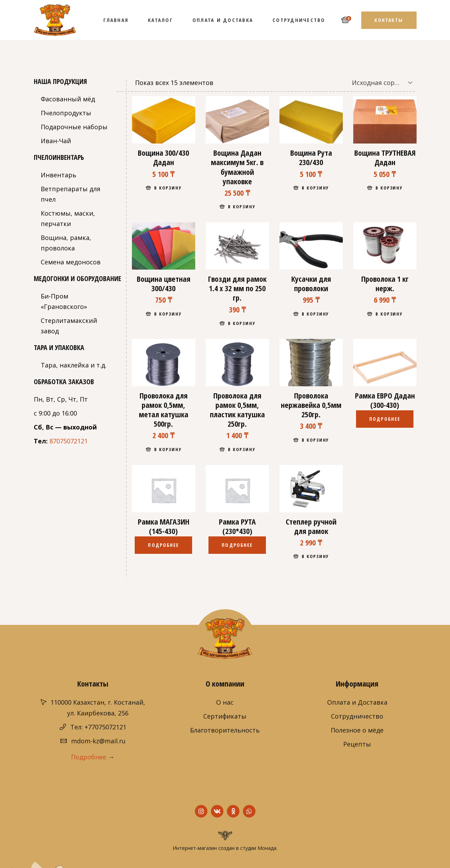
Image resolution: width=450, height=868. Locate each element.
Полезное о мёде (357, 730)
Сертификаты (225, 716)
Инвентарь (58, 175)
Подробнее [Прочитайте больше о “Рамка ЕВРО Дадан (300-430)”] (385, 419)
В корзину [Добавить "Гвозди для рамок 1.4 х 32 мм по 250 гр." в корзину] (242, 323)
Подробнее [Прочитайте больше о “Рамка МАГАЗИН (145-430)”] (163, 545)
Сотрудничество (357, 716)
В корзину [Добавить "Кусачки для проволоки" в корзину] (315, 314)
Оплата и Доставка (357, 702)
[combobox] (377, 83)
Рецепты (357, 744)
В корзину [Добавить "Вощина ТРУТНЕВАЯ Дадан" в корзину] (389, 188)
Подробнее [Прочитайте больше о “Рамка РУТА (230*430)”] (237, 545)
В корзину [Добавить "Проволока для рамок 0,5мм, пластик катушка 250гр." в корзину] (242, 449)
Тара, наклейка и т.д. (74, 365)
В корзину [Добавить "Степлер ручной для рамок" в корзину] (315, 556)
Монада (267, 848)
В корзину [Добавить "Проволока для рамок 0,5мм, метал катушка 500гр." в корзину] (168, 449)
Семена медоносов (71, 262)
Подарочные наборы (74, 127)
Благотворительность (225, 730)
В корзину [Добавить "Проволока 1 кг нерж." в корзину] (389, 314)
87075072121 (69, 441)
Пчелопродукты (66, 113)
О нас (225, 702)
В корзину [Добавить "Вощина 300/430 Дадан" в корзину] (168, 188)
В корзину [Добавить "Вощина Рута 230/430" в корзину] (315, 188)
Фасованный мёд (68, 99)
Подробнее (89, 757)
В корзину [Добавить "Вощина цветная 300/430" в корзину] (168, 314)
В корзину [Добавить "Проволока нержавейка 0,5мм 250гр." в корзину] (315, 440)
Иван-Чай (56, 141)
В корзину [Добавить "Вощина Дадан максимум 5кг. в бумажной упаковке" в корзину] (242, 207)
